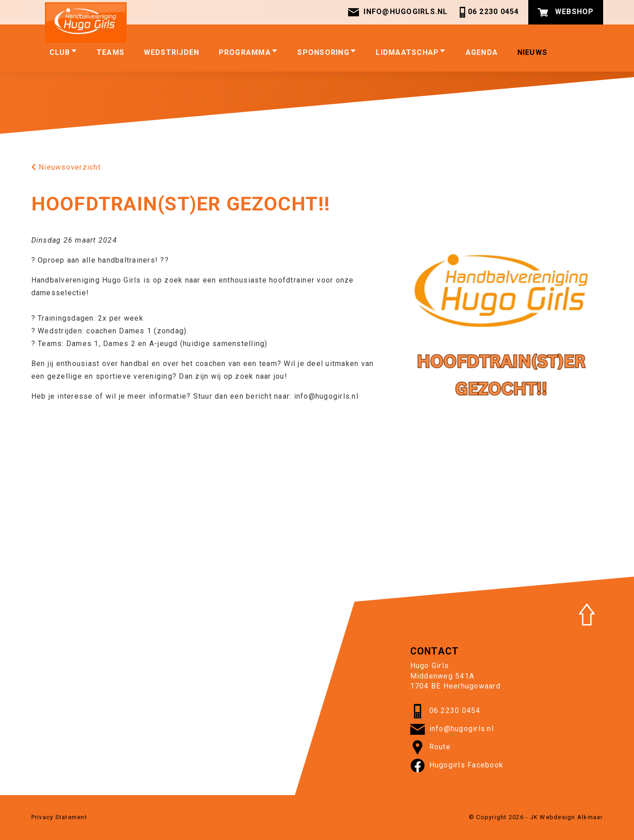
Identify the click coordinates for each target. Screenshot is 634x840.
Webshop (566, 12)
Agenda (482, 52)
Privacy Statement (59, 817)
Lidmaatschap (411, 52)
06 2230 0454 (488, 12)
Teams (111, 52)
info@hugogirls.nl (398, 12)
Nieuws (533, 52)
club (64, 52)
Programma (248, 52)
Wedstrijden (172, 52)
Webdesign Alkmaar (571, 817)
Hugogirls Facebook (457, 766)
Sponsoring (327, 52)
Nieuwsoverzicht (66, 167)
